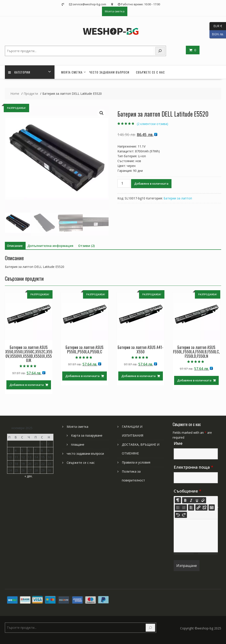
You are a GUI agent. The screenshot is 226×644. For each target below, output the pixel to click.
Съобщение (187, 491)
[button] (102, 113)
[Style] (178, 500)
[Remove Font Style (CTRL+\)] (203, 500)
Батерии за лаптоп (178, 198)
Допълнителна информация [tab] (50, 246)
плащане (78, 444)
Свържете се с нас (150, 72)
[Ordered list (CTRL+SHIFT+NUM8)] (184, 508)
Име (178, 443)
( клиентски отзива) (153, 124)
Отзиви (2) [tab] (86, 246)
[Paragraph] (191, 508)
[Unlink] (204, 508)
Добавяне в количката (151, 184)
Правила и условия (136, 462)
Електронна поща (193, 467)
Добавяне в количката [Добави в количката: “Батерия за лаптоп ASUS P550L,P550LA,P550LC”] (82, 376)
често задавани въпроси (109, 72)
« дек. (29, 476)
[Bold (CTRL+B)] (185, 500)
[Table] (212, 508)
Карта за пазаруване (87, 435)
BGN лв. (217, 34)
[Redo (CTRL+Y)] (184, 515)
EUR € (216, 26)
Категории (19, 72)
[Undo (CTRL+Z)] (178, 515)
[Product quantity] (124, 183)
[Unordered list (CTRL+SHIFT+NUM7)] (178, 508)
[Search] (160, 51)
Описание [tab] (15, 246)
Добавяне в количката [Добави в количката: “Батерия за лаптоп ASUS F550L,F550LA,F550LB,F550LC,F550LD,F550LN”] (194, 380)
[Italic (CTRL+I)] (191, 500)
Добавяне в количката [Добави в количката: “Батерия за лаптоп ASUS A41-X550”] (138, 376)
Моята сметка (115, 11)
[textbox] (196, 536)
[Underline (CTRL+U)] (197, 500)
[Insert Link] (198, 508)
